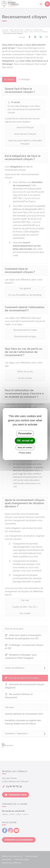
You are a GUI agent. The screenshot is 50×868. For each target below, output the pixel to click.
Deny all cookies (25, 447)
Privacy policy (25, 453)
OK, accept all (25, 441)
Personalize (25, 433)
